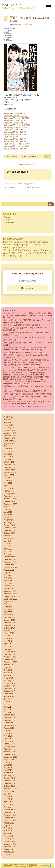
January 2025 (9, 462)
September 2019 (10, 631)
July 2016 (8, 731)
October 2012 (9, 849)
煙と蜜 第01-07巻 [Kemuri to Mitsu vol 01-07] (22, 325)
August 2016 (9, 728)
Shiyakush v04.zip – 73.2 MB (15, 120)
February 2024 (10, 491)
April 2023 (8, 517)
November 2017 (10, 689)
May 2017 (8, 704)
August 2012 (9, 852)
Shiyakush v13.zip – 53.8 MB (15, 139)
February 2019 (10, 649)
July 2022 (8, 541)
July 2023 (8, 509)
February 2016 (10, 744)
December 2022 (10, 528)
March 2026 (9, 425)
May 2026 (8, 420)
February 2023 (10, 523)
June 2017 (8, 702)
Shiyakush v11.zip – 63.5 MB (15, 135)
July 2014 (8, 794)
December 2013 (10, 812)
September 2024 (10, 472)
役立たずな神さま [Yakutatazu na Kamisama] (22, 365)
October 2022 (9, 533)
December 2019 (10, 623)
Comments (24, 866)
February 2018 (10, 681)
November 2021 (10, 562)
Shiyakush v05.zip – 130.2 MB (15, 123)
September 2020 (10, 599)
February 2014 (10, 807)
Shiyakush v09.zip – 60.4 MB (15, 130)
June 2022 (8, 544)
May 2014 (8, 799)
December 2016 (10, 718)
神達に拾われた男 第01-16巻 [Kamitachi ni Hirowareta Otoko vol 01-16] (27, 344)
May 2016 (8, 736)
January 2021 (9, 588)
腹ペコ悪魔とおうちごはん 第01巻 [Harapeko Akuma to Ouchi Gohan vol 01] (25, 356)
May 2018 (8, 673)
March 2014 (9, 804)
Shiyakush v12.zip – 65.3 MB (15, 137)
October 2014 (9, 786)
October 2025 (9, 438)
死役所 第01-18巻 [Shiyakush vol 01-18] (29, 19)
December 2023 (10, 496)
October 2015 (9, 754)
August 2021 (9, 570)
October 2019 (9, 628)
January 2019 (9, 652)
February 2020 (10, 617)
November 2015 (10, 752)
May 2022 (8, 546)
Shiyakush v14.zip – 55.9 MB (15, 142)
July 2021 (8, 573)
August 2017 (9, 696)
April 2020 (8, 612)
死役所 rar (27, 156)
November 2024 (10, 467)
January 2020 (9, 620)
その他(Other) (9, 222)
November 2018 (10, 657)
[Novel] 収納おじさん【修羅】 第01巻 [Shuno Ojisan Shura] (27, 394)
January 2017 (9, 715)
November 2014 (10, 783)
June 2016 (8, 733)
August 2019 (9, 633)
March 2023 (9, 520)
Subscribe (28, 288)
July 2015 (8, 762)
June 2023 (8, 512)
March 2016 (9, 741)
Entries (6, 866)
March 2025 (9, 457)
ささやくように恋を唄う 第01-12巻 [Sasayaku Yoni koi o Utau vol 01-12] (26, 329)
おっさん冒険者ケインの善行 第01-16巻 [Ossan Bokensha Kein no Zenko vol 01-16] (26, 321)
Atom (15, 866)
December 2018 (10, 654)
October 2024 (9, 470)
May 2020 (8, 610)
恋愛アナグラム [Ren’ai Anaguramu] (19, 184)
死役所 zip (35, 156)
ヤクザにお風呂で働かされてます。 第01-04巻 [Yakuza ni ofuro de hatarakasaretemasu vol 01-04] (26, 403)
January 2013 (9, 841)
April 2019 (8, 644)
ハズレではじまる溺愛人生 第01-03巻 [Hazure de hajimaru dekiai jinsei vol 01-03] (27, 398)
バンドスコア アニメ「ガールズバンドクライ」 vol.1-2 (26, 406)
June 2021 (8, 575)
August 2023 (9, 507)
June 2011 (8, 855)
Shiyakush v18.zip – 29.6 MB (15, 149)
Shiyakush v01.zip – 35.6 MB (15, 113)
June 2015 (8, 765)
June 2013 (8, 828)
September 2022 (10, 536)
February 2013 (10, 839)
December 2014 (10, 781)
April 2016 (8, 739)
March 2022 (9, 552)
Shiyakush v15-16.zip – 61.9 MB (16, 146)
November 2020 (10, 594)
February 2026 (10, 428)
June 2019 (8, 638)
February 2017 (10, 712)
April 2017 (8, 707)
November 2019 (10, 625)
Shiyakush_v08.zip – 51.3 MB (15, 127)
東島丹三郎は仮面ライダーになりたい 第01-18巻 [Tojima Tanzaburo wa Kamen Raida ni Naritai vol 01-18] (26, 349)
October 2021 (9, 565)
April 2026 (8, 422)
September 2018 (10, 662)
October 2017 (9, 691)
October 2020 (9, 596)
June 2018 (8, 670)
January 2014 (9, 810)
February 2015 (10, 775)
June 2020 (8, 607)
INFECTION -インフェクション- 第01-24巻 (20, 187)
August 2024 (9, 475)
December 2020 (10, 591)
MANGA (29, 24)
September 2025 (10, 441)
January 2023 (9, 525)
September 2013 (10, 820)
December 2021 (10, 559)
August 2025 (9, 444)
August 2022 (9, 538)
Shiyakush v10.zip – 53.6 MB (15, 132)
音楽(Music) (9, 220)
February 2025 (10, 459)
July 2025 (8, 446)
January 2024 (9, 494)
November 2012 (10, 847)
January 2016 (9, 747)
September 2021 (10, 567)
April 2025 (8, 454)
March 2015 (9, 773)
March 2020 (9, 615)
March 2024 (9, 488)
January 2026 (9, 430)
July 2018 (8, 667)
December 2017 (10, 686)
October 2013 (9, 818)
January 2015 (9, 778)
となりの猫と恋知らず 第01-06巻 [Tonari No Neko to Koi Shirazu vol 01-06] (26, 334)
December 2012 (10, 844)
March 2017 (9, 710)
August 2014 (9, 791)
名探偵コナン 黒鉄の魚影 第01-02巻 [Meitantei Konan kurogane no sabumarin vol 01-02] (25, 383)
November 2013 (10, 815)
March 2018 (9, 678)
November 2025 (10, 436)
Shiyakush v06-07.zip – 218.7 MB (17, 125)
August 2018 (9, 665)
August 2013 (9, 823)
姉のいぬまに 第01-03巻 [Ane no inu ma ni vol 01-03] (25, 391)
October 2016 (9, 723)
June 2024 (8, 480)
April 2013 (8, 833)
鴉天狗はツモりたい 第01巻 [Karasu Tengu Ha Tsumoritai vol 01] (27, 387)
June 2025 (8, 449)
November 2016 (10, 720)
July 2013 (8, 826)
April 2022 (8, 549)
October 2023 (9, 501)
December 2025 (10, 433)
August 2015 (9, 760)
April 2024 (8, 486)
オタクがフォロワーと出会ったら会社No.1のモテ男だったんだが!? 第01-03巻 (27, 339)
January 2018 (9, 683)
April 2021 (8, 581)
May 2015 (8, 768)
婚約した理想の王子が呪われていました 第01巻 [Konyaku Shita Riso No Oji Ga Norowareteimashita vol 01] (26, 361)
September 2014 (10, 789)
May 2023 (8, 515)
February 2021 (10, 586)
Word (31, 865)
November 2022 (10, 530)
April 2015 (8, 770)
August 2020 (9, 602)
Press (35, 865)
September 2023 (10, 504)
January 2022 (9, 557)
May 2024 (8, 483)
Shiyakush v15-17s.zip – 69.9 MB (17, 144)
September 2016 (10, 725)
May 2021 (8, 578)
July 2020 (8, 604)
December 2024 (10, 465)
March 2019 (9, 646)
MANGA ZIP (8, 865)
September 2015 (10, 757)
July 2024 (8, 478)
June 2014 (8, 797)
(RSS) (11, 866)
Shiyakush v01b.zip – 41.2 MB (15, 116)
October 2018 (9, 660)
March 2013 (9, 836)
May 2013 (8, 831)
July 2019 (8, 636)
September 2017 (10, 694)
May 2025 (8, 451)
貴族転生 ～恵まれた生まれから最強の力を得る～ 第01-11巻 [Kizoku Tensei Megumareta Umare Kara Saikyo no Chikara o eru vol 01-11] (27, 315)
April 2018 (8, 675)
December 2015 (10, 749)
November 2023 (10, 499)
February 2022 (10, 554)
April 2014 (8, 802)
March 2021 (9, 583)
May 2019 (8, 641)
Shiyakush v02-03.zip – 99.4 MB (16, 118)
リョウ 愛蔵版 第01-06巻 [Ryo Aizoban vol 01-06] (23, 352)
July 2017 (8, 699)
